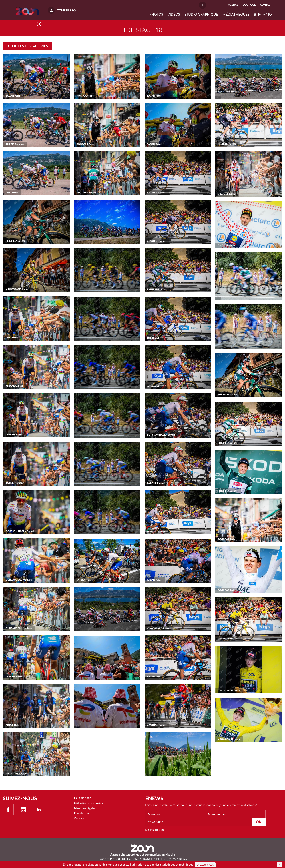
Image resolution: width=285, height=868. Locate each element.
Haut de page (82, 799)
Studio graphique (201, 15)
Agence (233, 5)
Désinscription (154, 831)
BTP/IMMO (263, 15)
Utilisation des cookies (88, 804)
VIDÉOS (174, 15)
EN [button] (203, 5)
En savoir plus (205, 865)
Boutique (249, 5)
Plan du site (81, 814)
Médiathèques (236, 15)
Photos (156, 15)
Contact (79, 819)
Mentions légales (85, 809)
